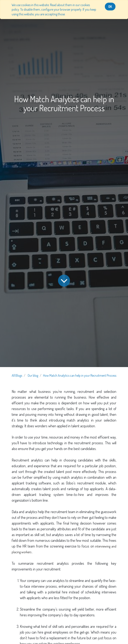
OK (110, 7)
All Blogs (17, 375)
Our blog (33, 375)
